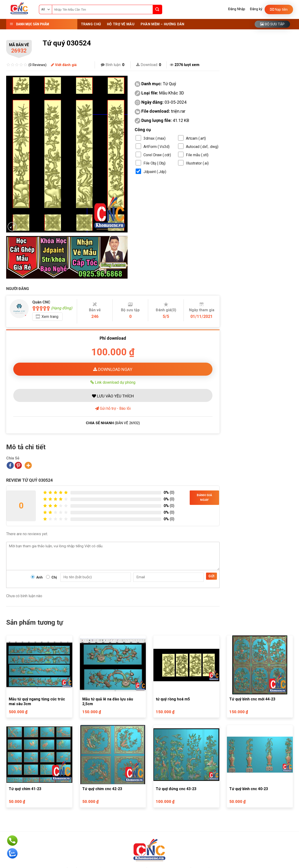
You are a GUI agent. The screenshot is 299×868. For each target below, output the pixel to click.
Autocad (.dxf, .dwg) (202, 147)
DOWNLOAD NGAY (113, 369)
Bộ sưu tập (272, 24)
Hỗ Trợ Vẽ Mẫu (121, 24)
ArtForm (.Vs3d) (156, 147)
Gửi (211, 576)
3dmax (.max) (154, 138)
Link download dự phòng (113, 382)
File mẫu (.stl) (197, 155)
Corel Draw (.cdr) (157, 155)
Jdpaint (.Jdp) (155, 172)
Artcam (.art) (196, 138)
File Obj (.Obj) (154, 163)
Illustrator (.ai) (197, 163)
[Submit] (157, 9)
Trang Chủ (91, 24)
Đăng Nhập (237, 9)
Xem (50, 317)
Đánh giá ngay (204, 498)
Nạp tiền (279, 9)
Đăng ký (256, 9)
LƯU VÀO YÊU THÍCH (113, 396)
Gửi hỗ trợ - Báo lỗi (113, 408)
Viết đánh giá (64, 65)
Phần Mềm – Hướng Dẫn (163, 24)
